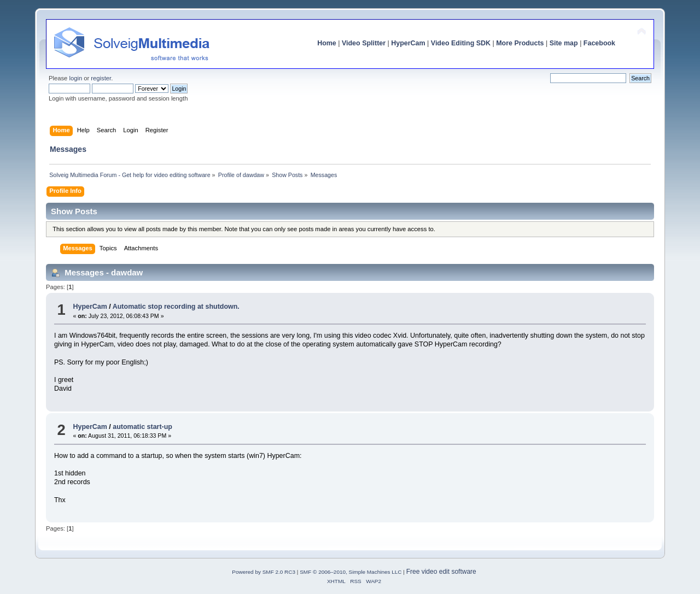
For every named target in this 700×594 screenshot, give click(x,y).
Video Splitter (364, 43)
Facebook (599, 43)
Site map (564, 43)
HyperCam (408, 43)
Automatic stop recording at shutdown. (176, 307)
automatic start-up (142, 427)
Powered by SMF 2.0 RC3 (264, 572)
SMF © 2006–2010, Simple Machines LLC (351, 572)
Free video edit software (441, 572)
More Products (520, 43)
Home (327, 43)
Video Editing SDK (461, 43)
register (101, 78)
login (75, 78)
